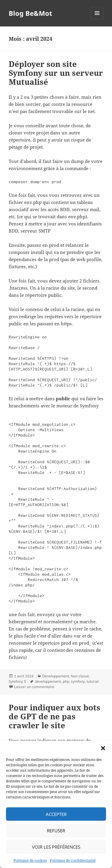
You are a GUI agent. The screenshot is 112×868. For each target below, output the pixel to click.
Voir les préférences (56, 847)
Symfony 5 (17, 681)
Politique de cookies (30, 860)
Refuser (56, 831)
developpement (48, 681)
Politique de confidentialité (73, 860)
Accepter (56, 814)
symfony (78, 681)
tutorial (93, 681)
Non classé (80, 676)
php (66, 681)
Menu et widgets (97, 19)
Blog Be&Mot (30, 13)
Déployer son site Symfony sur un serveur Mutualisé (56, 73)
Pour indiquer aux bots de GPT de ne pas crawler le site (55, 716)
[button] (103, 748)
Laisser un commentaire (34, 687)
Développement (56, 676)
